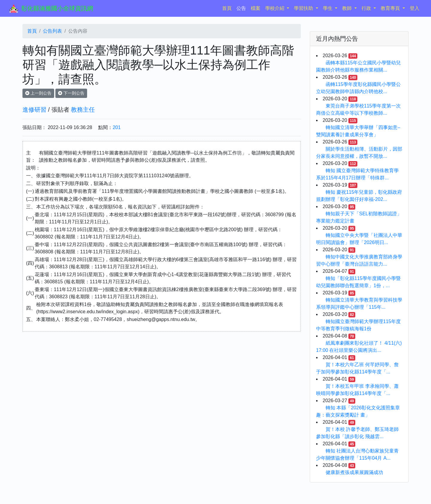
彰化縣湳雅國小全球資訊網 (57, 8)
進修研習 (34, 110)
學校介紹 (275, 8)
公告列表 (52, 31)
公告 (241, 8)
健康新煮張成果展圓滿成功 (354, 472)
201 (117, 127)
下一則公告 (71, 93)
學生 (328, 8)
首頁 (228, 8)
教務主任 (83, 110)
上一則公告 (38, 93)
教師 (347, 8)
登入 (415, 8)
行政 (367, 8)
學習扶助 (304, 8)
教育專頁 (391, 8)
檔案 (256, 8)
